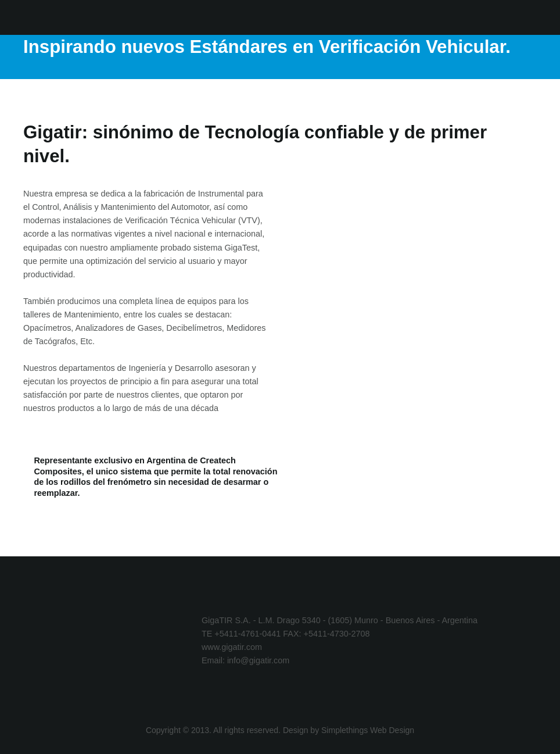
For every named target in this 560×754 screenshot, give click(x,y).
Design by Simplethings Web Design (349, 730)
